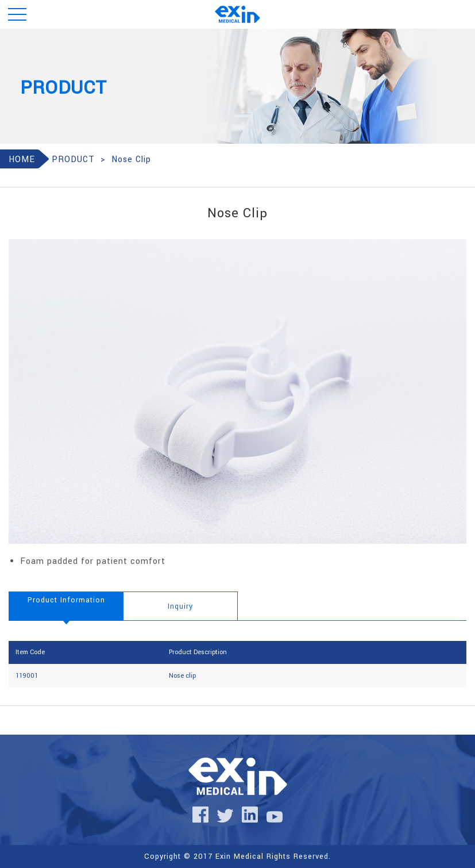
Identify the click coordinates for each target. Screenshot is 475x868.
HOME (22, 160)
